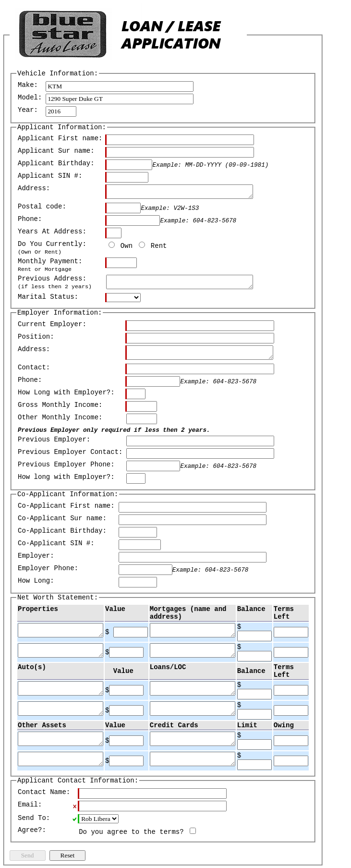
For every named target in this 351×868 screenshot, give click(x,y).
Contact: (34, 367)
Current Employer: (52, 324)
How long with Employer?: (66, 477)
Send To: (34, 818)
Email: (30, 805)
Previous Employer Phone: (66, 465)
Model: (30, 98)
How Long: (36, 581)
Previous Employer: (54, 440)
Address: (34, 188)
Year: (28, 110)
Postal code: (42, 207)
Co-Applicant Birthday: (62, 531)
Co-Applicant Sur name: (62, 518)
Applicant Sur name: (56, 151)
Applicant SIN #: (50, 176)
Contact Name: (44, 792)
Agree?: (32, 830)
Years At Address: (52, 232)
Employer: (36, 556)
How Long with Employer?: (66, 392)
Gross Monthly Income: (60, 405)
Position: (36, 337)
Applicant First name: (60, 138)
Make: (28, 85)
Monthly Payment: (50, 265)
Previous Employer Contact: (70, 452)
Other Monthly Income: (60, 417)
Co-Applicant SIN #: (56, 543)
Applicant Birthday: (56, 163)
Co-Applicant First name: (66, 506)
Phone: (30, 219)
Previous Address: (55, 282)
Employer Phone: (48, 568)
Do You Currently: (52, 248)
